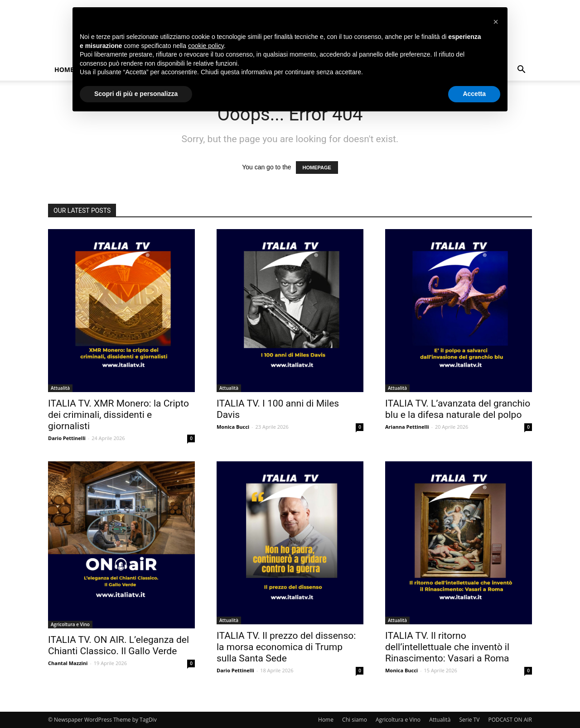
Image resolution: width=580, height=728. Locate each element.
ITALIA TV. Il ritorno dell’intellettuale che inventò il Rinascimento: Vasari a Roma (447, 647)
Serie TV (469, 720)
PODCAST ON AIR (510, 720)
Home (64, 69)
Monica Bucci (233, 427)
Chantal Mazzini (68, 663)
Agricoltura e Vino (70, 624)
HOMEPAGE (317, 168)
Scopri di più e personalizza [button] (136, 94)
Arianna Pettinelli (407, 427)
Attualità (60, 388)
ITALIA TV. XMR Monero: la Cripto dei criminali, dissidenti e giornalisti (118, 415)
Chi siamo (355, 720)
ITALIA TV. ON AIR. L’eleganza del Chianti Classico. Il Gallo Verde (118, 645)
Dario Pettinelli (67, 438)
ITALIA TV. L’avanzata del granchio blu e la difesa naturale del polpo (458, 409)
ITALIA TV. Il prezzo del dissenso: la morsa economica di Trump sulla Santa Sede (286, 647)
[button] (521, 70)
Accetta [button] (474, 94)
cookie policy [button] (206, 46)
